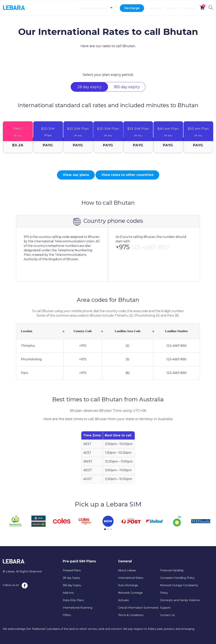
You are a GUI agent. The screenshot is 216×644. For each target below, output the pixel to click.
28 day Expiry (71, 578)
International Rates (131, 578)
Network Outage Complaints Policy (179, 589)
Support (163, 8)
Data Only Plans (73, 600)
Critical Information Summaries (138, 608)
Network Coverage (130, 593)
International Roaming (78, 608)
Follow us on (15, 585)
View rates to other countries (127, 175)
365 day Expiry (72, 585)
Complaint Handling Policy (177, 578)
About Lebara (127, 570)
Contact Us (167, 615)
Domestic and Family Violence (180, 600)
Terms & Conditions (131, 615)
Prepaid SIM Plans (76, 8)
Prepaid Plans (72, 570)
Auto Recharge (128, 585)
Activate (142, 8)
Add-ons (68, 593)
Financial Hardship (172, 570)
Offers (67, 615)
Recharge (115, 8)
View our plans (76, 175)
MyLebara (186, 8)
